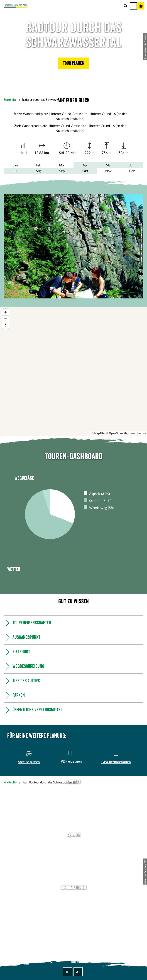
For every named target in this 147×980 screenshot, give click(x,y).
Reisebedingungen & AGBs (73, 931)
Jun (132, 165)
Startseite (10, 100)
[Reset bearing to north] (6, 325)
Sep (62, 171)
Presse (74, 857)
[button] (73, 63)
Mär (62, 165)
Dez (132, 171)
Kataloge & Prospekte (73, 871)
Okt (85, 171)
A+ (78, 972)
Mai (109, 165)
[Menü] (133, 6)
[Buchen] (141, 6)
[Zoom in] (6, 312)
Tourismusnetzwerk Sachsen (73, 924)
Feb (38, 165)
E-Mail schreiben (73, 798)
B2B (74, 864)
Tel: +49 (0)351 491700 (73, 791)
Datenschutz (73, 917)
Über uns (74, 897)
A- (68, 972)
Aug (39, 171)
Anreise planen (73, 844)
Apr (85, 165)
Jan (15, 165)
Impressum (74, 910)
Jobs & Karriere (73, 903)
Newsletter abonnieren (73, 851)
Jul (15, 171)
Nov (108, 171)
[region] (73, 371)
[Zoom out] (6, 319)
